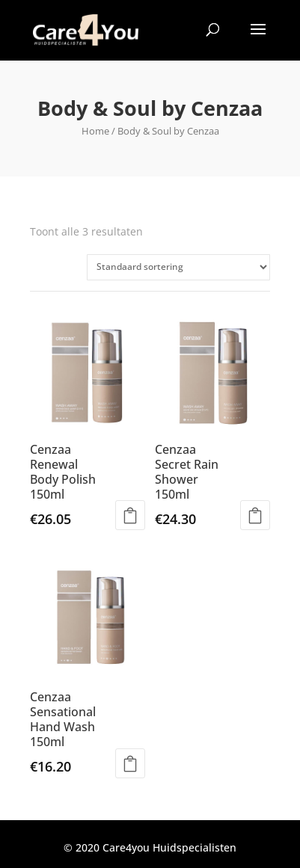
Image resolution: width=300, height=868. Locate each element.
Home (95, 131)
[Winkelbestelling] (178, 267)
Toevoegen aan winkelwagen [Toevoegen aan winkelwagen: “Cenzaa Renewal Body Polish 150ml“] (130, 515)
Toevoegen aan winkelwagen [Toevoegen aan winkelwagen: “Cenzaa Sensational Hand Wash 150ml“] (130, 763)
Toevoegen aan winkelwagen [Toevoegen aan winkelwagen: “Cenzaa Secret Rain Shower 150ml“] (255, 515)
